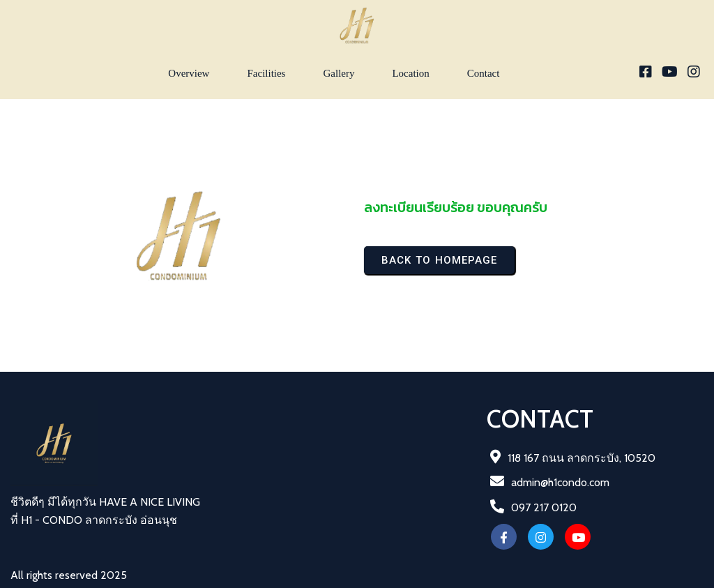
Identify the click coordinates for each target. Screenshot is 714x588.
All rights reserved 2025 (69, 575)
